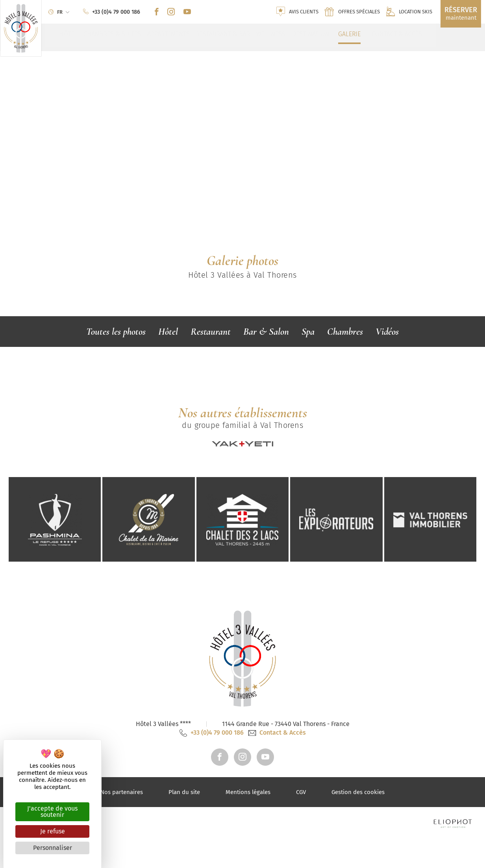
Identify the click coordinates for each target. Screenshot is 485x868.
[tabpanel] (242, 132)
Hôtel (168, 332)
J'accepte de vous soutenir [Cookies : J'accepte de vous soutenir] (52, 812)
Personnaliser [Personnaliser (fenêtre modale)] (53, 848)
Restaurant (211, 332)
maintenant (461, 13)
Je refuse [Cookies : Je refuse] (53, 831)
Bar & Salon (266, 332)
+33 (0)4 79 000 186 (212, 807)
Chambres (345, 332)
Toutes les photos (116, 332)
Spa (308, 332)
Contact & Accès (277, 807)
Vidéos (387, 332)
